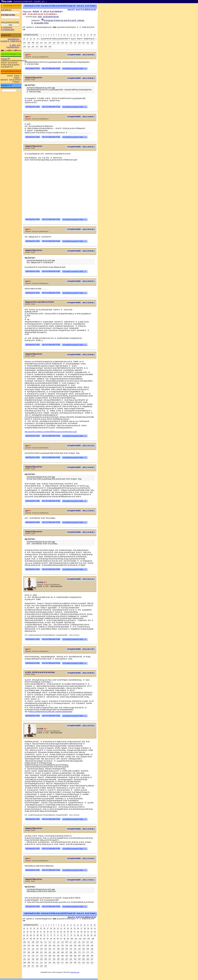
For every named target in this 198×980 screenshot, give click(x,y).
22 (31, 39)
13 (74, 35)
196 (46, 959)
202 (71, 959)
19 (95, 35)
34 (71, 928)
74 (58, 935)
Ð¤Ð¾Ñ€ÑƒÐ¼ (14, 39)
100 (72, 939)
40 (91, 928)
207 (24, 43)
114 (58, 942)
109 (37, 942)
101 (76, 939)
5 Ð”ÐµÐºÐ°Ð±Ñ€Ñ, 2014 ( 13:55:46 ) (81, 355)
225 (29, 47)
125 (33, 945)
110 (41, 942)
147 (54, 949)
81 (81, 935)
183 (62, 956)
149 (62, 949)
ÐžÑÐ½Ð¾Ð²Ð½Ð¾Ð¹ (48, 17)
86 (24, 939)
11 (68, 35)
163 (50, 952)
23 (34, 39)
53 (61, 932)
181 (54, 956)
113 (54, 942)
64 (24, 935)
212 (46, 43)
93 (48, 939)
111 (46, 942)
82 (85, 935)
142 (33, 949)
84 (91, 935)
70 (44, 935)
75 (61, 935)
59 (81, 932)
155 (88, 949)
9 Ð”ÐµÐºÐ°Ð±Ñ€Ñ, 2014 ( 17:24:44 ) (81, 859)
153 (79, 949)
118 (75, 942)
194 (37, 959)
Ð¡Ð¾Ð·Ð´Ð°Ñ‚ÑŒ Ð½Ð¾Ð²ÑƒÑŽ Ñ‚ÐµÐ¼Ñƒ (58, 6)
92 (44, 939)
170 (79, 952)
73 (54, 935)
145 (46, 949)
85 (95, 935)
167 (67, 952)
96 (58, 939)
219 (75, 43)
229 (46, 47)
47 (41, 932)
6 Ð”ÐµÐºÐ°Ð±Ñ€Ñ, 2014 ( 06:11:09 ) (81, 649)
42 (24, 932)
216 (62, 43)
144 (41, 949)
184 (67, 956)
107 (29, 942)
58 (78, 932)
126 (37, 945)
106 (24, 942)
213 (50, 43)
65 (27, 935)
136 (79, 945)
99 (68, 939)
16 (84, 35)
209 (33, 43)
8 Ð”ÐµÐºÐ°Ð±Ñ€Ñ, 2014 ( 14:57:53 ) (81, 726)
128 (46, 945)
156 (92, 949)
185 (71, 956)
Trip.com (4, 59)
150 (67, 949)
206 (88, 959)
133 (67, 945)
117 (71, 942)
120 (83, 942)
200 (62, 959)
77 (68, 935)
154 (83, 949)
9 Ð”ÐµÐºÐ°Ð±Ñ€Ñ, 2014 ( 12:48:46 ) (81, 829)
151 (71, 949)
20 (24, 39)
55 (68, 932)
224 (24, 47)
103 (84, 939)
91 (41, 939)
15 (81, 35)
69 (41, 935)
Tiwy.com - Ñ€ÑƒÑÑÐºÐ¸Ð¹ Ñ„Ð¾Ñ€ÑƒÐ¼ (43, 12)
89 (34, 939)
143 (37, 949)
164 (54, 952)
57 (75, 932)
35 (75, 928)
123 (24, 945)
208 (29, 43)
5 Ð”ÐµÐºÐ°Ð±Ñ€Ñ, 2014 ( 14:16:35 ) (81, 467)
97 (61, 939)
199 (58, 959)
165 (58, 952)
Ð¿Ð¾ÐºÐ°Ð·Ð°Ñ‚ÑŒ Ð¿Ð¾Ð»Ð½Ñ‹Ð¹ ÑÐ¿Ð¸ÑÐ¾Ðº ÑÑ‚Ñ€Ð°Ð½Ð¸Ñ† (68, 39)
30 (58, 928)
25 (41, 928)
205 (83, 959)
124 (29, 945)
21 (27, 39)
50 (51, 932)
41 (95, 928)
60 (85, 932)
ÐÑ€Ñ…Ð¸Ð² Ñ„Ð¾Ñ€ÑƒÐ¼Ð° (13, 46)
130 (54, 945)
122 (92, 942)
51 (54, 932)
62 (91, 932)
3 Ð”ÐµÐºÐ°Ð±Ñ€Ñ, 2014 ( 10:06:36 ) (81, 78)
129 (50, 945)
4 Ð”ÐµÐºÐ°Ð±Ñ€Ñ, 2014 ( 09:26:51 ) (81, 281)
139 (92, 945)
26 (44, 928)
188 (83, 956)
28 (51, 928)
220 (79, 43)
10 (64, 35)
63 (95, 932)
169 (75, 952)
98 (64, 939)
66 (31, 935)
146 (50, 949)
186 (75, 956)
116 (67, 942)
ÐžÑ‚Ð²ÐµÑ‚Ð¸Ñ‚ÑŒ (32, 6)
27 (48, 928)
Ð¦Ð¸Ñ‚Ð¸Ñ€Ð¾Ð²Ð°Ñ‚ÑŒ (51, 68)
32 (64, 928)
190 (92, 956)
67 (34, 935)
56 (71, 932)
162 (46, 952)
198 (54, 959)
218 (71, 43)
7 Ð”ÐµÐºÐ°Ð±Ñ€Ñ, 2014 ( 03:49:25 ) (81, 673)
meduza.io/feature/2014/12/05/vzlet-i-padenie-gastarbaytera (51, 712)
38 (85, 928)
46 (38, 932)
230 (50, 47)
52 (58, 932)
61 (88, 932)
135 (75, 945)
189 (88, 956)
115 (62, 942)
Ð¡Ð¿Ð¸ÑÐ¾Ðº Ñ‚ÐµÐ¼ (87, 6)
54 (64, 932)
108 (33, 942)
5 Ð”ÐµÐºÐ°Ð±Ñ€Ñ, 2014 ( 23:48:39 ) (81, 532)
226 (33, 47)
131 (58, 945)
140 (24, 949)
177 (37, 956)
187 (79, 956)
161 (41, 952)
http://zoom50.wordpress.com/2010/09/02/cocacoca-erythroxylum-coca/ (51, 432)
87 (27, 939)
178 (41, 956)
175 (29, 956)
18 (91, 35)
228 (41, 47)
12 (71, 35)
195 (41, 959)
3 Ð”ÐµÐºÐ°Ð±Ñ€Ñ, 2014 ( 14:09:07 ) (81, 117)
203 (75, 959)
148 (58, 949)
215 (58, 43)
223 (92, 43)
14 (78, 35)
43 (27, 932)
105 (93, 939)
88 (31, 939)
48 (44, 932)
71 (48, 935)
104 (89, 939)
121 (88, 942)
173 (92, 952)
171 (83, 952)
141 (29, 949)
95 (54, 939)
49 (48, 932)
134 (71, 945)
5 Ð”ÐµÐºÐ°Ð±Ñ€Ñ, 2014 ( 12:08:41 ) (81, 303)
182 (58, 956)
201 (67, 959)
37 (81, 928)
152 (75, 949)
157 (24, 952)
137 (83, 945)
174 (24, 956)
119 (79, 942)
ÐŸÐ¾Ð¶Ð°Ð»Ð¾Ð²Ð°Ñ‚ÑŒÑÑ (75, 69)
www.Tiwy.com (75, 972)
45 (34, 932)
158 (29, 952)
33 (68, 928)
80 (78, 935)
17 (88, 35)
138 (88, 945)
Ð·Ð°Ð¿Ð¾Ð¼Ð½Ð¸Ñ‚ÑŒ (10, 22)
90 (38, 939)
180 (50, 956)
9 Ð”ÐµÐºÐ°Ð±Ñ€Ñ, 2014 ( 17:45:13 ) (81, 880)
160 (37, 952)
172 (88, 952)
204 (79, 959)
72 (51, 935)
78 (71, 935)
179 (46, 956)
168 (71, 952)
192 (29, 959)
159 (33, 952)
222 (88, 43)
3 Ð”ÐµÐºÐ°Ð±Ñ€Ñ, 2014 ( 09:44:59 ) (81, 55)
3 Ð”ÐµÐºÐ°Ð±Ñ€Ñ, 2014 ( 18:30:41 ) (81, 147)
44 (31, 932)
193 (33, 959)
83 (88, 935)
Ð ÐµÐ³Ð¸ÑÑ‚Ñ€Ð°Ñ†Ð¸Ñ (11, 41)
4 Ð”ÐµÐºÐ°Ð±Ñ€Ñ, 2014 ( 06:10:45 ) (81, 229)
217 (67, 43)
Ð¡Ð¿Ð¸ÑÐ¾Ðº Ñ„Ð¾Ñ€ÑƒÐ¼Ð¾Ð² (82, 10)
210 (37, 43)
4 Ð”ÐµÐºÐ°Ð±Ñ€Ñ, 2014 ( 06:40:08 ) (81, 251)
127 (41, 945)
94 (51, 939)
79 (75, 935)
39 (88, 928)
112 (50, 942)
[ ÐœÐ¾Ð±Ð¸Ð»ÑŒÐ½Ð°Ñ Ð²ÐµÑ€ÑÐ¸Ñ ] (30, 2)
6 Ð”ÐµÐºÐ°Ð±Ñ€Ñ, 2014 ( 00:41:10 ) (81, 579)
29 (54, 928)
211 (41, 43)
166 (62, 952)
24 (38, 39)
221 (83, 43)
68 (38, 935)
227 (37, 47)
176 (33, 956)
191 (24, 959)
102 (80, 939)
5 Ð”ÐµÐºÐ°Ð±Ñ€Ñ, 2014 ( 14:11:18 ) (81, 446)
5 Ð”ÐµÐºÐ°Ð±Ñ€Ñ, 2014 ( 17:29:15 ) (81, 511)
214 (54, 43)
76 (64, 935)
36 (78, 928)
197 (50, 959)
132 (62, 945)
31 (61, 928)
